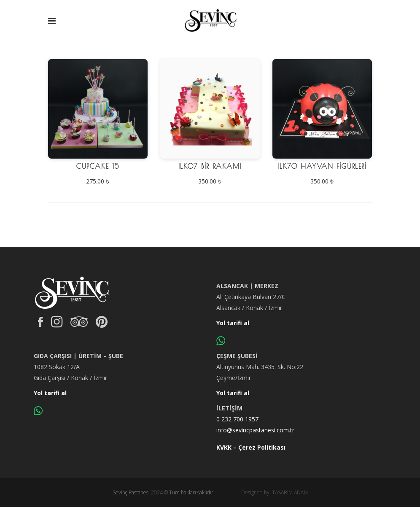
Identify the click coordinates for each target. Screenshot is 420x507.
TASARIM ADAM (290, 492)
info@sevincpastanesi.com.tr (255, 430)
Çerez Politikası (262, 447)
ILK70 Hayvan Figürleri (322, 166)
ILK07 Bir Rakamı (210, 166)
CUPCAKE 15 (98, 166)
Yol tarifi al (233, 323)
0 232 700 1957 (237, 419)
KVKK (224, 447)
